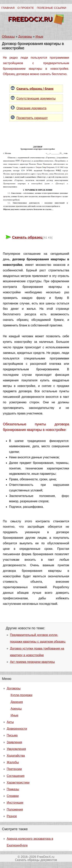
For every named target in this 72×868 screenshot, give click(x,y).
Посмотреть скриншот (32, 118)
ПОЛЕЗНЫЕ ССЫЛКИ (52, 8)
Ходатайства (16, 756)
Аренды (16, 709)
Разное (12, 816)
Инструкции (15, 803)
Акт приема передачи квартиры (32, 662)
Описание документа (31, 108)
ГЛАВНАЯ (8, 8)
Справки (13, 796)
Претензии (14, 769)
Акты (10, 722)
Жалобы (13, 762)
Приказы (13, 789)
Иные (14, 715)
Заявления (14, 742)
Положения (15, 809)
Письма (12, 735)
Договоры (14, 688)
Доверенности (17, 729)
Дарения (17, 702)
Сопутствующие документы (36, 98)
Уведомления (16, 749)
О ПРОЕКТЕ (26, 8)
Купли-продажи (22, 695)
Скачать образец (27, 237)
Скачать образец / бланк (35, 89)
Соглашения (16, 776)
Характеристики (18, 783)
